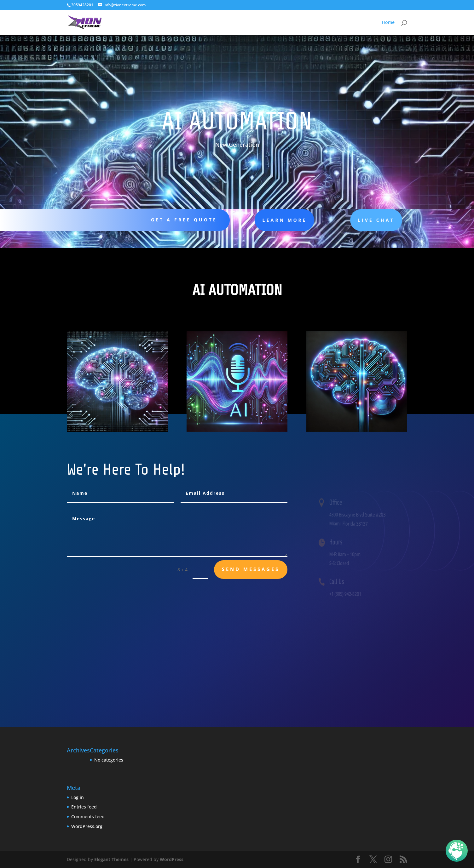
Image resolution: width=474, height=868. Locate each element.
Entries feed (84, 807)
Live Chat (353, 220)
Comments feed (88, 817)
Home (388, 23)
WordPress (172, 859)
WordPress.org (87, 826)
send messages (251, 569)
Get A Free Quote (179, 220)
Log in (78, 797)
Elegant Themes (111, 859)
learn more (268, 220)
